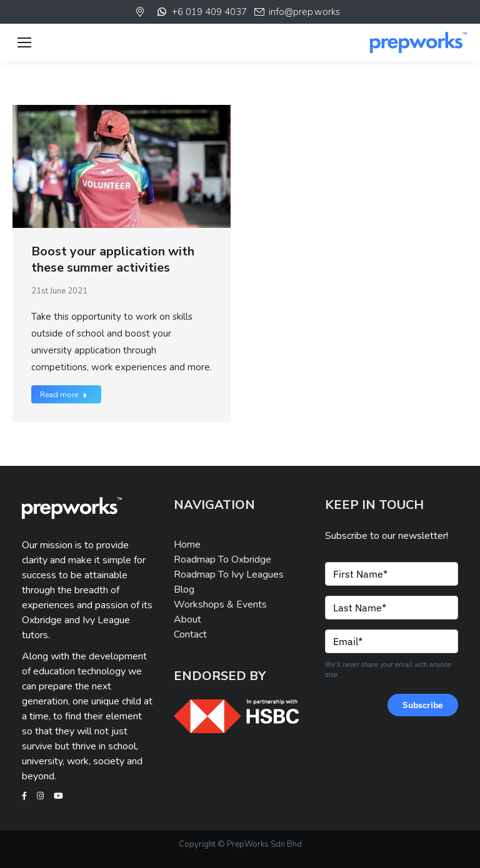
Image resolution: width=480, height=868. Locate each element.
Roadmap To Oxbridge (222, 560)
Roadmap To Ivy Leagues (229, 575)
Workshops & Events (220, 604)
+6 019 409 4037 (201, 12)
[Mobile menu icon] (24, 42)
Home (187, 545)
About (187, 619)
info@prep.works (297, 12)
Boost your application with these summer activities (113, 259)
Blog (184, 589)
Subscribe (423, 705)
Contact (190, 634)
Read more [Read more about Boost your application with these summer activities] (64, 395)
